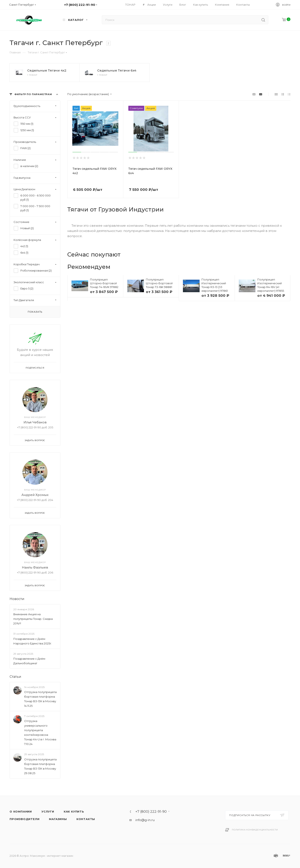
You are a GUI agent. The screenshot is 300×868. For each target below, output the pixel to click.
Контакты (86, 819)
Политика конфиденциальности (255, 830)
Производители (24, 819)
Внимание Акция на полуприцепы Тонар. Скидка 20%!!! (33, 619)
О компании (21, 811)
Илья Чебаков (35, 422)
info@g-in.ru (145, 820)
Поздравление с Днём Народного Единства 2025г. (33, 641)
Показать (35, 312)
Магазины (58, 819)
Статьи (15, 677)
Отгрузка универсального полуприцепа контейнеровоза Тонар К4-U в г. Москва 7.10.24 (40, 732)
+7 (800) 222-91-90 (151, 812)
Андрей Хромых (35, 495)
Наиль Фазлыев (35, 567)
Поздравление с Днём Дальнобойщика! (29, 661)
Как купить (74, 811)
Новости (17, 599)
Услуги (48, 811)
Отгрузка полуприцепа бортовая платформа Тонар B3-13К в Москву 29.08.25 (40, 766)
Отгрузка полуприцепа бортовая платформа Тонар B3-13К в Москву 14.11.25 (40, 699)
